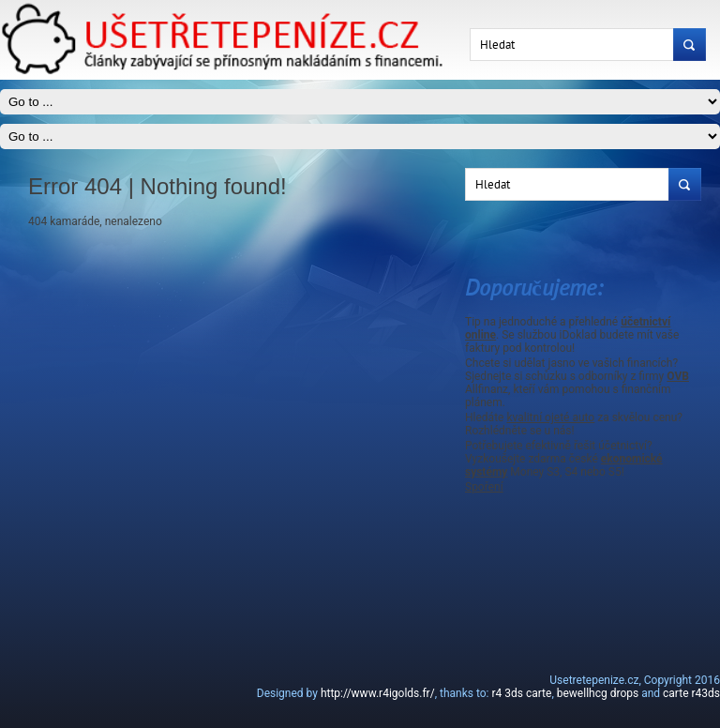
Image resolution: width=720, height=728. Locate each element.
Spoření (484, 487)
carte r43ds (691, 693)
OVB (678, 376)
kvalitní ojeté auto (550, 417)
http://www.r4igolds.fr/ (378, 693)
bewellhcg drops (598, 693)
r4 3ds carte (521, 693)
